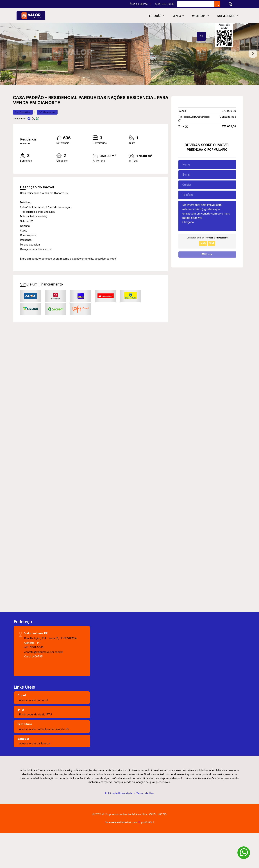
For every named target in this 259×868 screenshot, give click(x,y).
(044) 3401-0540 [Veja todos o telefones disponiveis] (165, 4)
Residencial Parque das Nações (87, 125)
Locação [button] (156, 16)
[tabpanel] (129, 68)
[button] (231, 4)
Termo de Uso (145, 821)
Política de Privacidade (119, 821)
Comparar (47, 140)
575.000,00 (229, 139)
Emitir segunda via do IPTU (36, 743)
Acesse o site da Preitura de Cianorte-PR (44, 757)
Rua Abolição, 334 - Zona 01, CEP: (50, 666)
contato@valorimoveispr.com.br (44, 680)
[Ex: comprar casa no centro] (196, 4)
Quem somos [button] (227, 16)
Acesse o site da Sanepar (35, 772)
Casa (19, 125)
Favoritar (23, 140)
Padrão (35, 125)
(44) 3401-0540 (34, 675)
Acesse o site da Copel (33, 728)
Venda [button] (177, 16)
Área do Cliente (139, 4)
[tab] (201, 36)
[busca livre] (217, 4)
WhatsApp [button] (200, 16)
